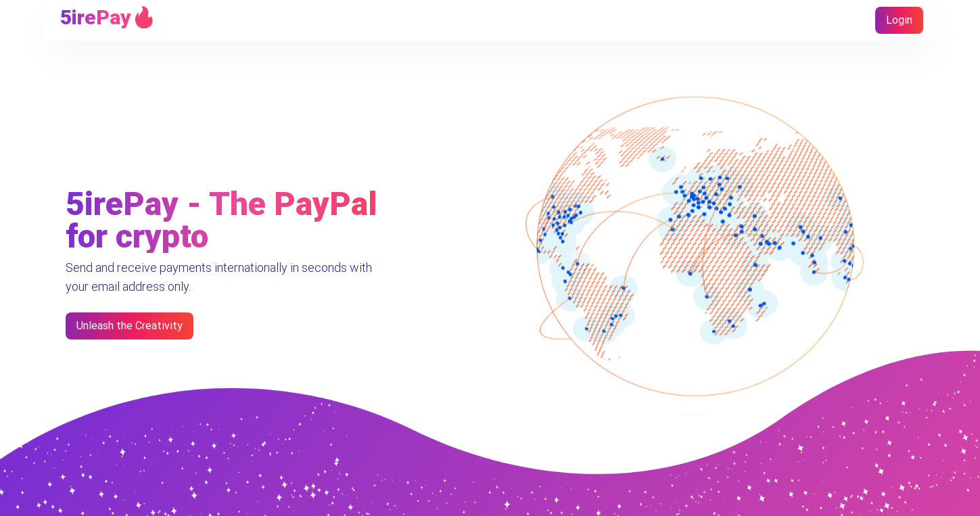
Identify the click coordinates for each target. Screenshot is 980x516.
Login (899, 20)
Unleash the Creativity (130, 326)
